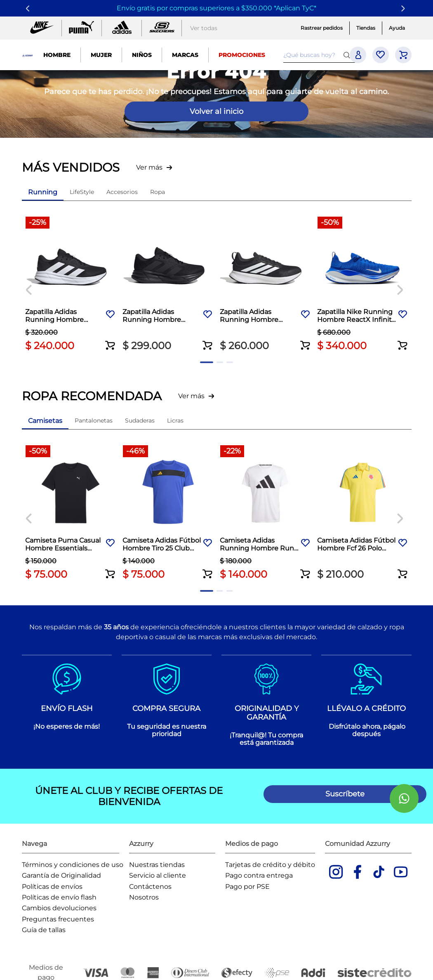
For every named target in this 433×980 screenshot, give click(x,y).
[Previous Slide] (29, 8)
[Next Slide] (404, 8)
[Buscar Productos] (348, 55)
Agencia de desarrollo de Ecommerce (123, 970)
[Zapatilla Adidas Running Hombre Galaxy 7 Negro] (71, 284)
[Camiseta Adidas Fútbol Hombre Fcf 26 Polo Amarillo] (362, 511)
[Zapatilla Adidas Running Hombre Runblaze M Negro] (265, 284)
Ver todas (204, 28)
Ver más (149, 167)
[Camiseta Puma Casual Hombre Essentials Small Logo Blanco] (71, 511)
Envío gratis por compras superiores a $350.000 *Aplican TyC (215, 8)
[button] (110, 339)
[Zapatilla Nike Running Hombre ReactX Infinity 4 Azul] (362, 284)
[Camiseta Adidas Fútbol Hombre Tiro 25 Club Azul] (168, 511)
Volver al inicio (216, 111)
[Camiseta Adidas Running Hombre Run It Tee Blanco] (265, 511)
